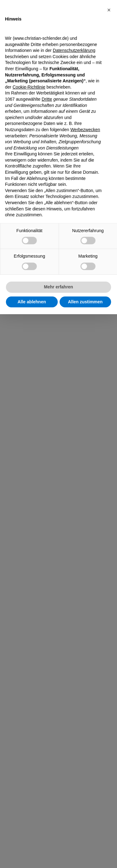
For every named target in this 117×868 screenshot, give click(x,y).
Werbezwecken (85, 130)
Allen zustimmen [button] (85, 302)
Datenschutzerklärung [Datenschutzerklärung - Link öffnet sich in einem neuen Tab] (74, 50)
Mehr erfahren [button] (58, 287)
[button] (109, 10)
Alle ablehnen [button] (32, 302)
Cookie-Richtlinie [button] (29, 87)
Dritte (47, 99)
